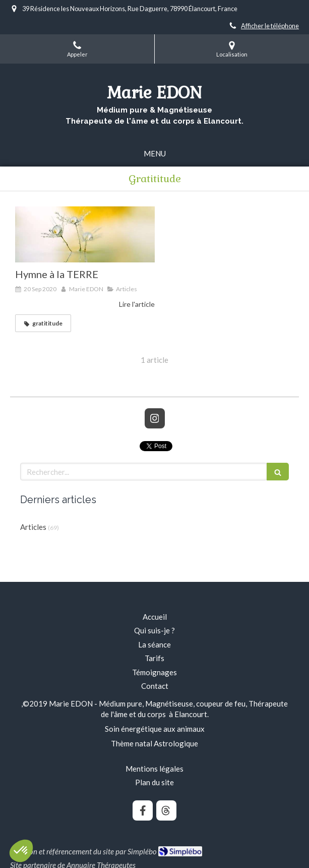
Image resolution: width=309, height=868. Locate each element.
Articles (33, 527)
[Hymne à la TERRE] (85, 234)
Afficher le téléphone (270, 26)
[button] (21, 851)
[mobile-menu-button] (155, 154)
